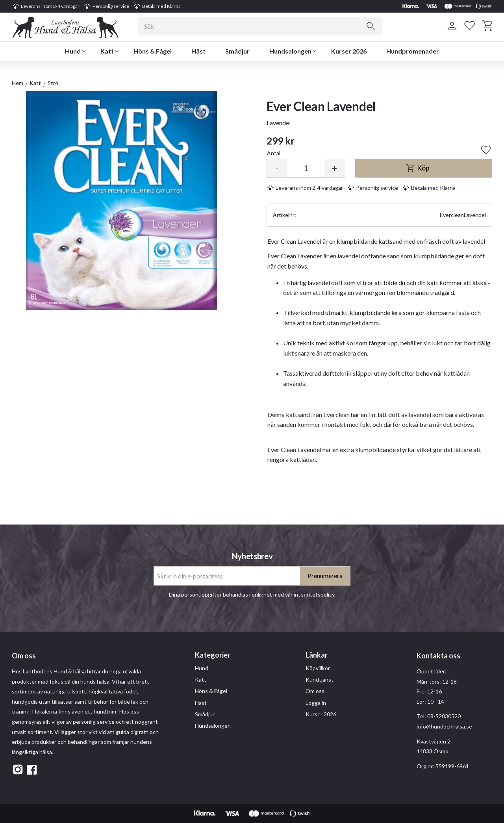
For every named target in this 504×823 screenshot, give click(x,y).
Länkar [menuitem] (317, 655)
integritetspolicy (314, 594)
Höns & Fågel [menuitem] (153, 51)
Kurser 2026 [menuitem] (349, 51)
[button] (470, 26)
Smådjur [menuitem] (237, 51)
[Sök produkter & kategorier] (260, 26)
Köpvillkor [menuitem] (318, 668)
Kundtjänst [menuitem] (320, 679)
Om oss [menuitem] (315, 691)
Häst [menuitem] (198, 51)
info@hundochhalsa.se (444, 726)
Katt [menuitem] (107, 51)
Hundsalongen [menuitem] (290, 51)
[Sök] (371, 26)
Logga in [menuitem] (316, 703)
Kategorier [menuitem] (213, 655)
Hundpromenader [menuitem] (413, 51)
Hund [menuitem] (73, 51)
